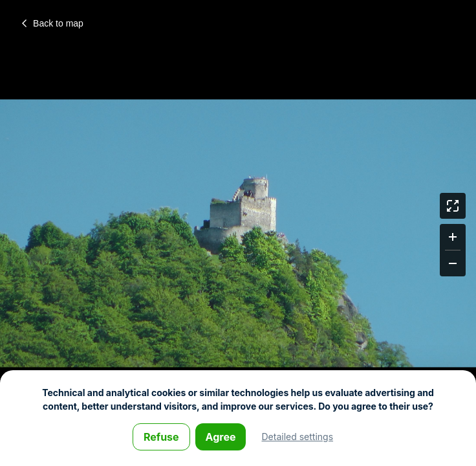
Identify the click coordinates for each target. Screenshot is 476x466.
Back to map (53, 23)
